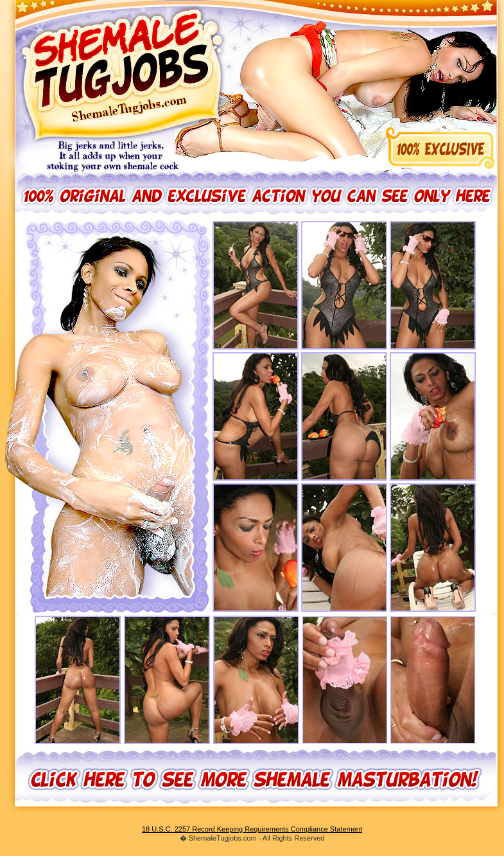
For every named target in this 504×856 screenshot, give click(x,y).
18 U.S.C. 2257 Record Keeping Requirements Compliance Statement (252, 829)
